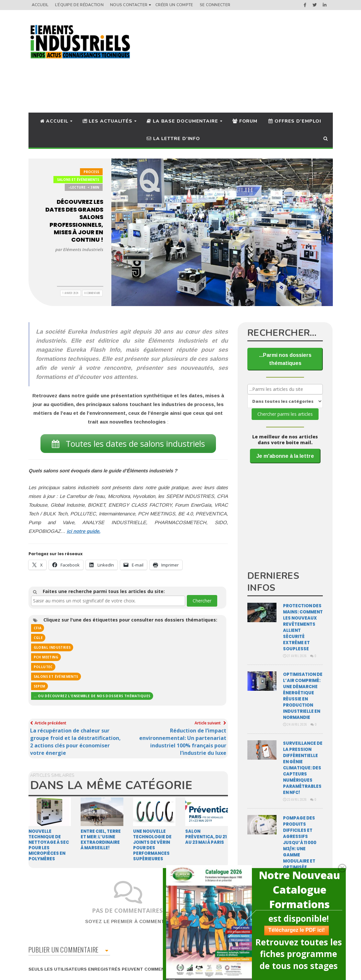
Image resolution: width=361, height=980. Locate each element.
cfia (38, 628)
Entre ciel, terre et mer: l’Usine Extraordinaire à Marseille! (101, 840)
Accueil (40, 5)
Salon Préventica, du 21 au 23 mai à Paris (206, 837)
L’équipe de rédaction (79, 5)
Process (91, 172)
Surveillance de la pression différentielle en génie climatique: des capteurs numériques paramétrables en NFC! (303, 768)
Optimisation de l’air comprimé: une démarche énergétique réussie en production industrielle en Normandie (303, 696)
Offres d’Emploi (295, 121)
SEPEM (39, 686)
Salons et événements (56, 677)
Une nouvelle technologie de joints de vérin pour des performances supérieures (152, 845)
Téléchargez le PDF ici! (293, 930)
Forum (245, 121)
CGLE (38, 638)
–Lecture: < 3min (84, 187)
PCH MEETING (46, 657)
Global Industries (52, 647)
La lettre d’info (173, 139)
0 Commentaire (92, 293)
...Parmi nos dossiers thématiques (285, 359)
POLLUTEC (43, 667)
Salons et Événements (78, 180)
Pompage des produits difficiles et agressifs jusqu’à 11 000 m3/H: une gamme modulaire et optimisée (300, 843)
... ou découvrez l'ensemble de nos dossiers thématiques (92, 696)
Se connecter (215, 5)
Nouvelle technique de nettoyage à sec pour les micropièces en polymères (49, 845)
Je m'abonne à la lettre (285, 456)
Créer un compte (174, 5)
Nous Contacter (129, 5)
